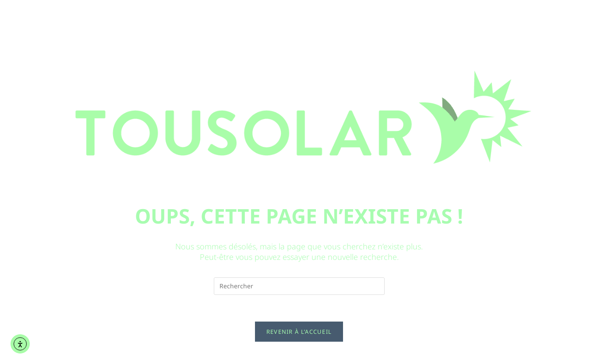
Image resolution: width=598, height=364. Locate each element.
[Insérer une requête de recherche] (299, 286)
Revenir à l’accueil (299, 332)
